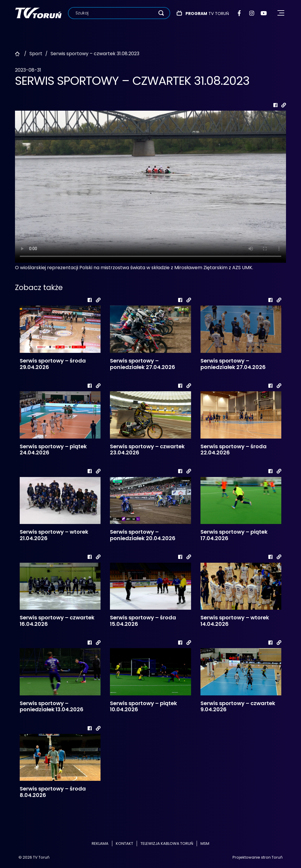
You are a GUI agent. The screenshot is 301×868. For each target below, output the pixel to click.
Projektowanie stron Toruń (257, 857)
